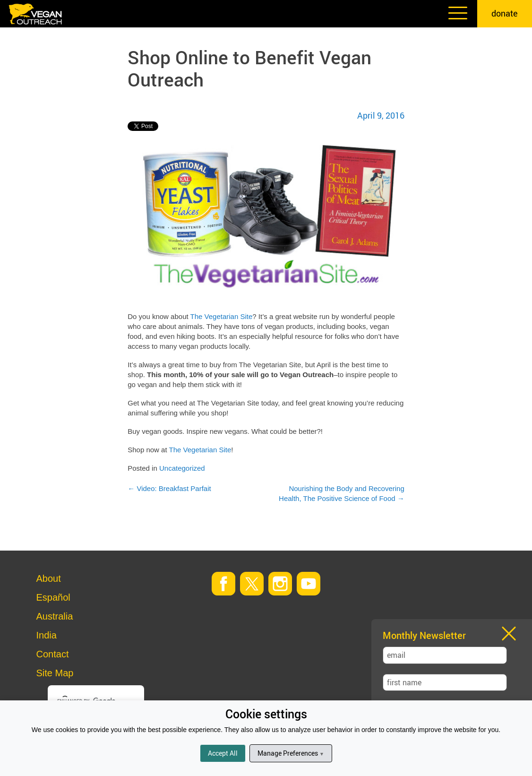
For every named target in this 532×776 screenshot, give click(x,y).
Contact (53, 654)
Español (53, 597)
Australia (55, 616)
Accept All (223, 753)
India (47, 635)
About (49, 578)
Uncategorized (182, 468)
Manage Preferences (291, 753)
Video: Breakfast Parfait (169, 488)
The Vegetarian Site (222, 316)
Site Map (55, 673)
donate (505, 13)
